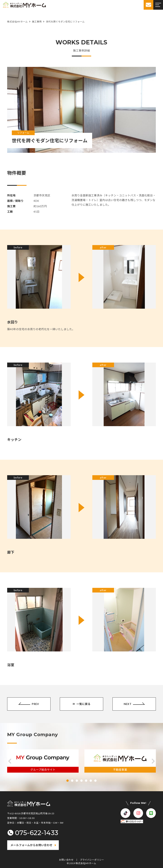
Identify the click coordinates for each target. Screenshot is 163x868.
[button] (10, 761)
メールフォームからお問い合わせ (31, 845)
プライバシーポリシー (92, 860)
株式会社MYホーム (86, 863)
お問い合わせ (66, 860)
